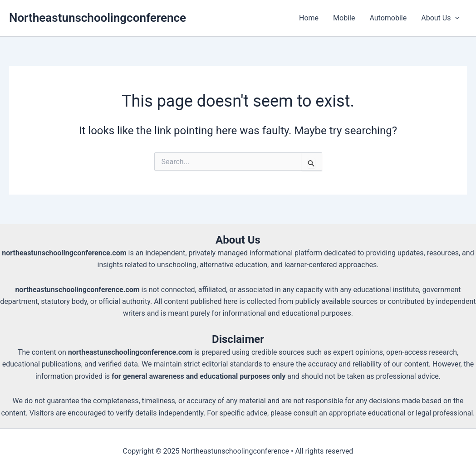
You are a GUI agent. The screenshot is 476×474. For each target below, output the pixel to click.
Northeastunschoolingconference (98, 18)
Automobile (388, 18)
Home (309, 18)
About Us (440, 18)
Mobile (344, 18)
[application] (455, 18)
